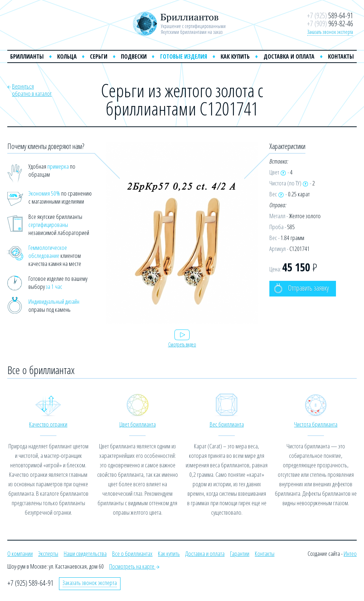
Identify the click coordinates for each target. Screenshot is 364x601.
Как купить (235, 56)
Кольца (67, 56)
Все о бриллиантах (132, 553)
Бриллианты (27, 56)
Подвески (134, 56)
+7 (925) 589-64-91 (30, 583)
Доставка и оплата (289, 56)
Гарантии (240, 553)
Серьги (99, 56)
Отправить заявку (301, 288)
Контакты (341, 56)
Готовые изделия (184, 56)
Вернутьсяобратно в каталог (32, 90)
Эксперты (48, 553)
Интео (350, 553)
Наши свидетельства (85, 553)
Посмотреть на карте (134, 566)
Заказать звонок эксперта (330, 32)
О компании (20, 553)
